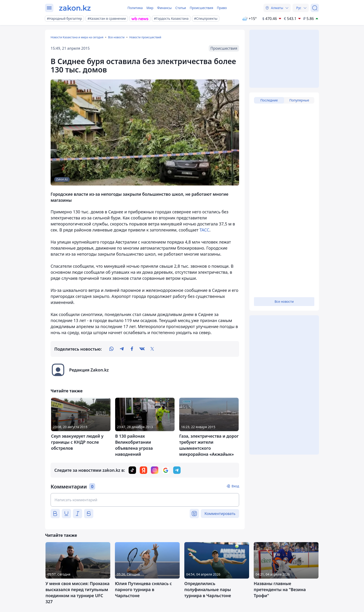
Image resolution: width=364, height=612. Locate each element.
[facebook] (132, 349)
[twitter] (152, 349)
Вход (235, 486)
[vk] (142, 349)
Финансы (164, 8)
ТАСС (204, 230)
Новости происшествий (145, 37)
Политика (135, 8)
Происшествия (201, 8)
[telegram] (122, 349)
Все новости (116, 37)
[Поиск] (315, 8)
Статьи (181, 8)
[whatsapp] (111, 349)
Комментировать (220, 514)
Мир (150, 8)
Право (222, 8)
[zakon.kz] (75, 8)
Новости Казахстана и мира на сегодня (77, 37)
